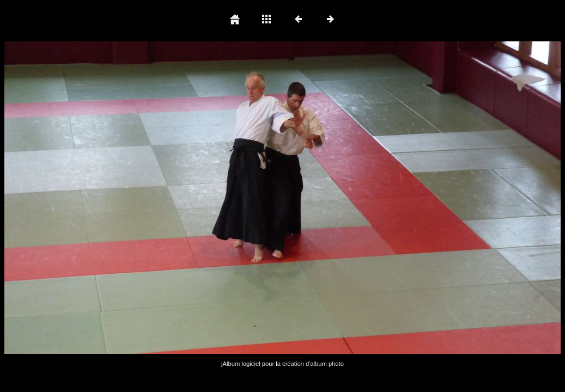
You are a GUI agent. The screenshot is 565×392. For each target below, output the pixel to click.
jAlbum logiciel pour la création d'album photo (282, 364)
